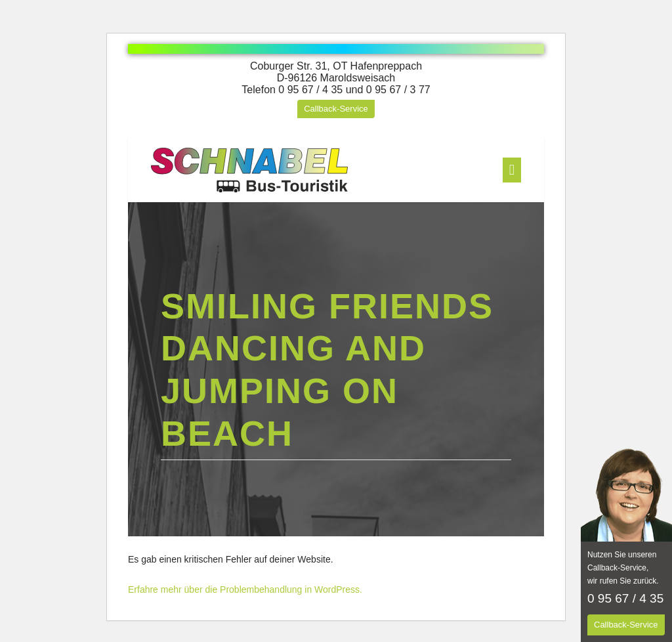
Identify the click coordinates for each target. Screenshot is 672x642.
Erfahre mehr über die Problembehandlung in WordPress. (245, 589)
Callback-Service (336, 109)
